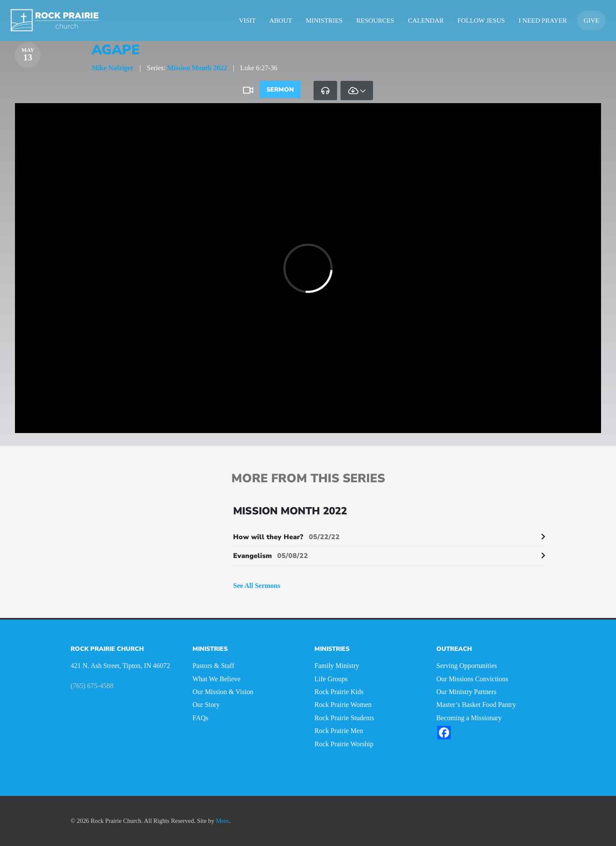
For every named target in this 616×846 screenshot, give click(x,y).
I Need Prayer (543, 20)
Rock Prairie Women (343, 705)
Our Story (206, 705)
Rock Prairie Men (339, 731)
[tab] (325, 90)
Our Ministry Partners (466, 692)
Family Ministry (337, 666)
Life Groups (331, 679)
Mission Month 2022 (197, 68)
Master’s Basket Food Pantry (476, 705)
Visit (247, 20)
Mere (222, 821)
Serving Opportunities (467, 666)
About (281, 20)
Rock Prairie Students (344, 718)
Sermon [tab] (280, 89)
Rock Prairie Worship (344, 744)
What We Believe (216, 679)
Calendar (426, 20)
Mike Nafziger (113, 68)
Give (591, 20)
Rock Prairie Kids (339, 692)
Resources (375, 20)
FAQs (200, 718)
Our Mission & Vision (223, 692)
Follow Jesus (481, 20)
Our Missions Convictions (472, 679)
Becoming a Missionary (469, 718)
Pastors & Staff (213, 666)
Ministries (324, 20)
